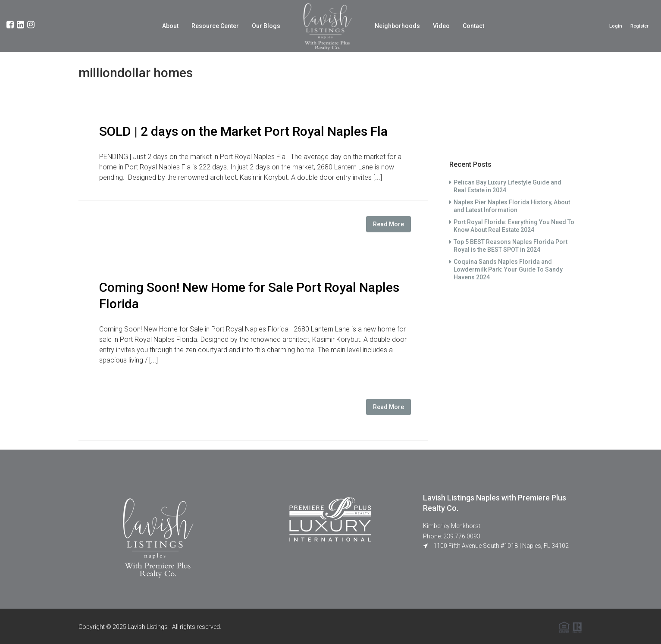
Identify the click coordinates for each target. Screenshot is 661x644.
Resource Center (215, 26)
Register (639, 26)
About (170, 26)
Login (616, 26)
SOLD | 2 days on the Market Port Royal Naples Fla (243, 131)
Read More (388, 224)
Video (441, 26)
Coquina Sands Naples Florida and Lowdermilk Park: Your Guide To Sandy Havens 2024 (508, 269)
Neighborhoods (397, 26)
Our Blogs (266, 26)
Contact (473, 26)
